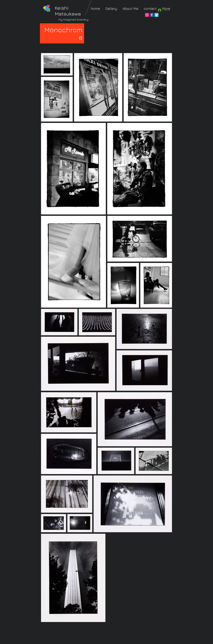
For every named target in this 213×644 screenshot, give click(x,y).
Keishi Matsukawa (68, 11)
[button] (111, 8)
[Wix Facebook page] (152, 15)
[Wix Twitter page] (156, 15)
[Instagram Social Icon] (147, 15)
